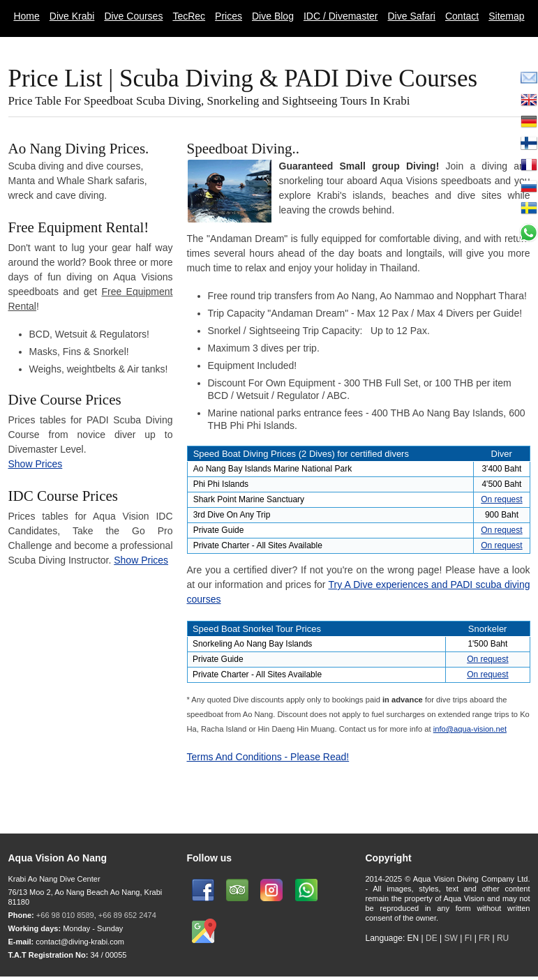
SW (450, 938)
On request (501, 499)
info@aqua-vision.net (470, 729)
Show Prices (36, 464)
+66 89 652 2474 (127, 915)
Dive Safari (412, 16)
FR (484, 938)
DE (432, 938)
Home (26, 16)
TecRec (189, 16)
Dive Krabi (72, 16)
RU (503, 938)
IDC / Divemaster (341, 16)
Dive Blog (273, 16)
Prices (229, 16)
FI (470, 938)
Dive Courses (133, 16)
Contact (462, 16)
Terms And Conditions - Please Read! (268, 757)
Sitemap (506, 16)
